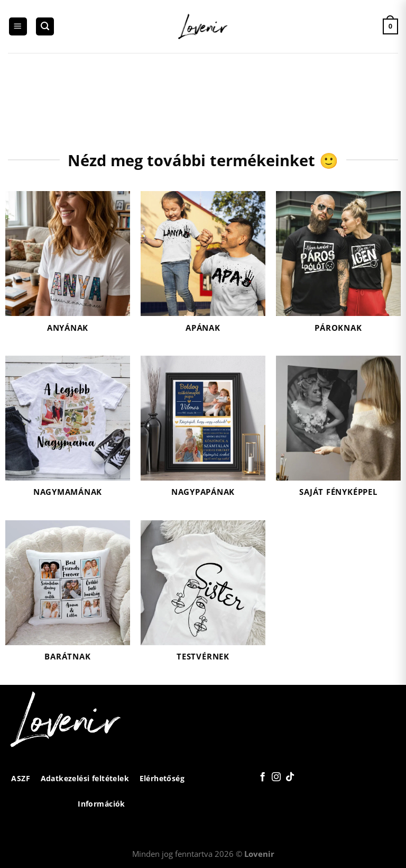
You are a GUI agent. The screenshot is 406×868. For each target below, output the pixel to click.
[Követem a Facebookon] (262, 777)
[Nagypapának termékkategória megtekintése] (203, 433)
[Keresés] (45, 27)
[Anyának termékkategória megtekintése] (68, 268)
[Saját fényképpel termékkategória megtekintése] (338, 433)
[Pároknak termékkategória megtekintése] (338, 268)
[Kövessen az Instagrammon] (276, 777)
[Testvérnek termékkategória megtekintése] (203, 597)
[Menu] (18, 27)
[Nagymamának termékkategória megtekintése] (68, 433)
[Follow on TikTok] (289, 777)
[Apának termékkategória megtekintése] (203, 268)
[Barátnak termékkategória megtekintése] (68, 597)
